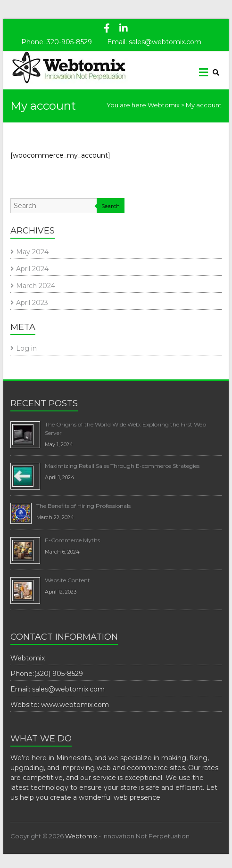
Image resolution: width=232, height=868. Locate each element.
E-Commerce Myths (72, 540)
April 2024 (32, 269)
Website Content (67, 580)
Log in (26, 348)
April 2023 (32, 303)
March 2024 (36, 286)
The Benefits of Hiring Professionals (83, 506)
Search (111, 206)
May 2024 (32, 252)
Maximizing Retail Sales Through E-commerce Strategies (122, 466)
